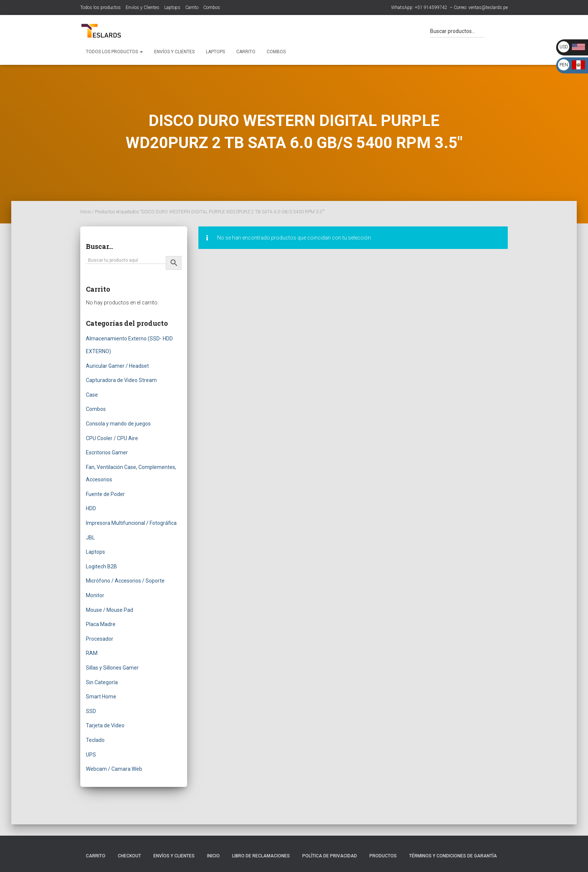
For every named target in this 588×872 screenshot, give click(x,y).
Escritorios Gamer (107, 452)
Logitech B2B (101, 566)
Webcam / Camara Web (114, 769)
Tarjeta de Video (105, 725)
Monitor (95, 595)
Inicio (85, 212)
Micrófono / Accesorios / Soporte (125, 581)
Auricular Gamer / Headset (117, 366)
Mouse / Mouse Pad (109, 610)
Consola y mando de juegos (118, 424)
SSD (91, 711)
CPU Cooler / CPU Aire (112, 438)
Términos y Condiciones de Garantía (453, 856)
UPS (91, 755)
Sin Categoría (102, 682)
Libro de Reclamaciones (261, 856)
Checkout (129, 856)
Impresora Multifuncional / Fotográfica (131, 523)
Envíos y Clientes (142, 7)
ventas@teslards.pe (488, 7)
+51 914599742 (431, 7)
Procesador (100, 639)
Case (92, 395)
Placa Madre (101, 624)
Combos (212, 7)
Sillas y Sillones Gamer (112, 668)
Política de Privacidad (330, 856)
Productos (383, 856)
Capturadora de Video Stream (121, 380)
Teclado (95, 740)
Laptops (172, 7)
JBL (90, 538)
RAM (92, 653)
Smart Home (101, 697)
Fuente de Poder (105, 494)
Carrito (192, 7)
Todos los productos (100, 7)
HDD (91, 508)
